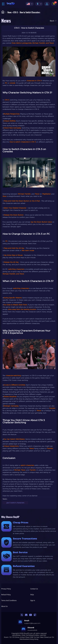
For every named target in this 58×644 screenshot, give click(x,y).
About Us (4, 606)
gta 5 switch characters (15, 503)
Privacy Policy (6, 589)
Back (53, 21)
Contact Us (34, 589)
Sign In (33, 601)
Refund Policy (6, 595)
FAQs (32, 595)
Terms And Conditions (9, 601)
